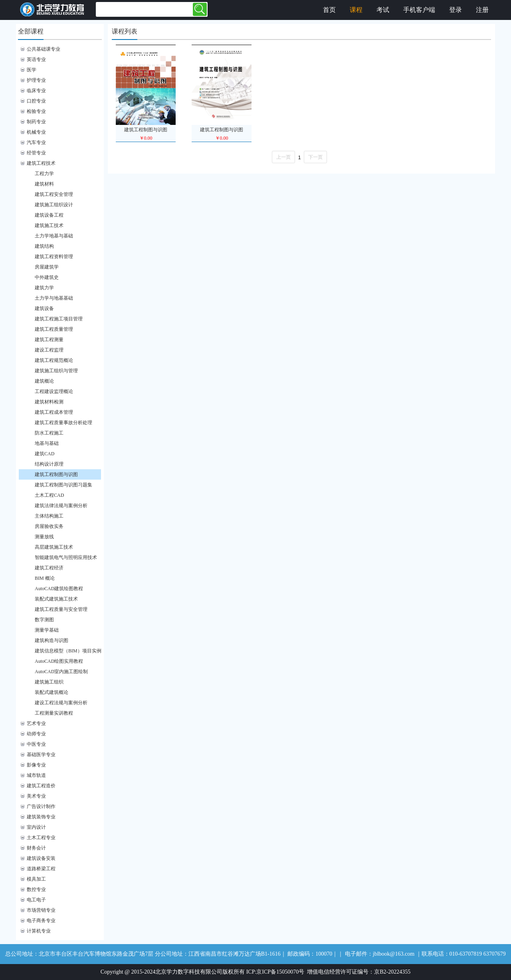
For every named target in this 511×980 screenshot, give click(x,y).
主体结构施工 (49, 516)
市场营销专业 (41, 910)
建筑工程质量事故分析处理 (63, 423)
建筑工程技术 (41, 163)
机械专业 (36, 132)
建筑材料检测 (49, 402)
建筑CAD (45, 454)
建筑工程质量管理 (54, 329)
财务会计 (36, 848)
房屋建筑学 (47, 267)
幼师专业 (36, 734)
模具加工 (36, 879)
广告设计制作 (41, 806)
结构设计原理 (49, 464)
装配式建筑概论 (51, 692)
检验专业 (36, 111)
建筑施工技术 (49, 225)
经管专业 (36, 153)
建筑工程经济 (49, 568)
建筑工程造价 (41, 786)
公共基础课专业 (44, 49)
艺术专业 (36, 723)
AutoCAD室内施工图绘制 (61, 672)
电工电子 (36, 900)
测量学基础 (47, 630)
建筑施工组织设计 (54, 205)
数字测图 (44, 620)
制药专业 (36, 122)
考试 (383, 10)
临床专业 (36, 91)
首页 (329, 10)
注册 (482, 10)
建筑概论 (44, 381)
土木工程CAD (49, 495)
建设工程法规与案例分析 (61, 703)
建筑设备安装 (41, 858)
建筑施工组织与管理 (56, 371)
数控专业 (36, 889)
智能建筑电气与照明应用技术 (66, 557)
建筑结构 (44, 246)
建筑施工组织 (49, 682)
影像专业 (36, 765)
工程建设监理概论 (54, 391)
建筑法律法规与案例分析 (61, 506)
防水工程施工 (49, 433)
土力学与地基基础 (54, 298)
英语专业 (36, 59)
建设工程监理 (49, 350)
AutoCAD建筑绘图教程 (59, 589)
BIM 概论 (45, 578)
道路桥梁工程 (41, 869)
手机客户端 (419, 10)
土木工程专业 (41, 838)
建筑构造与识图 (51, 640)
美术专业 (36, 796)
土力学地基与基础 (54, 236)
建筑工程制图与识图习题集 (63, 485)
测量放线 (44, 537)
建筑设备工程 (49, 215)
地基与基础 (47, 443)
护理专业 (36, 80)
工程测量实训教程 (54, 713)
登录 (456, 10)
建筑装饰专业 (41, 817)
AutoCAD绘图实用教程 (59, 661)
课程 (356, 10)
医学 (32, 70)
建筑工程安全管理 (54, 194)
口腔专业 (36, 101)
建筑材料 (44, 184)
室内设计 (36, 827)
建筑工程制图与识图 (56, 474)
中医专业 (36, 744)
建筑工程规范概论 (54, 360)
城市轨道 (36, 775)
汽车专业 (36, 142)
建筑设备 (44, 308)
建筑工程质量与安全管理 (61, 609)
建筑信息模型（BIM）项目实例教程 (72, 651)
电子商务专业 (41, 921)
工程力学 (44, 174)
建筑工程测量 (49, 340)
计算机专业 (39, 931)
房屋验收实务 (49, 526)
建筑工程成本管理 (54, 412)
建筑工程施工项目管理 (59, 319)
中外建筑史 (47, 277)
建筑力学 (44, 288)
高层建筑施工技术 (54, 547)
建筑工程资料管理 (54, 257)
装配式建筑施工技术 (56, 599)
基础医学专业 (41, 755)
